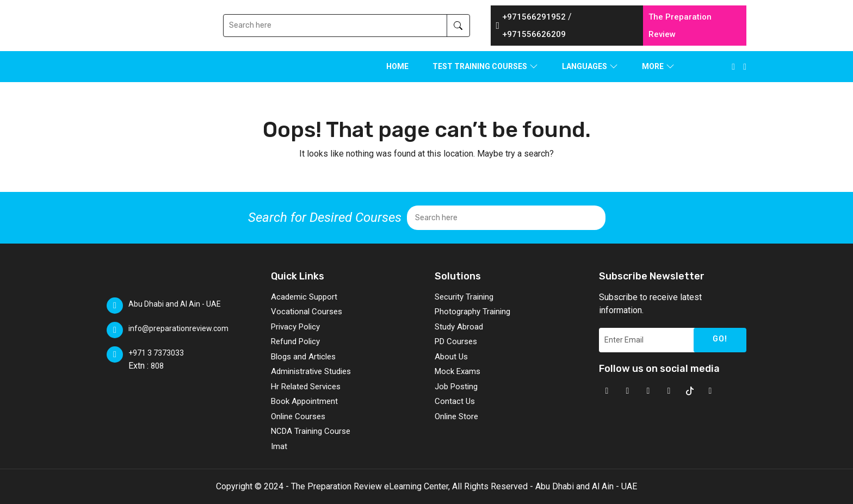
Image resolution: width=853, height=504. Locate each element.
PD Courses (456, 341)
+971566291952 (534, 17)
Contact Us (455, 401)
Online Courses (298, 416)
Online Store (456, 416)
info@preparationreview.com (178, 328)
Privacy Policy (295, 327)
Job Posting (456, 387)
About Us (451, 357)
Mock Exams (458, 371)
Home (397, 66)
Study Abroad (459, 327)
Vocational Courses (307, 312)
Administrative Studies (311, 371)
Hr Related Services (306, 387)
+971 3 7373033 (156, 353)
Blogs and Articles (303, 357)
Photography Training (472, 312)
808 (157, 366)
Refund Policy (295, 341)
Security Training (464, 297)
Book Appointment (304, 401)
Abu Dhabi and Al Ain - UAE (175, 304)
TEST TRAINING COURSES (480, 66)
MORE (653, 66)
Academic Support (304, 297)
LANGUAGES (585, 66)
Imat (279, 446)
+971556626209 (534, 34)
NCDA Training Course (311, 431)
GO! (720, 339)
